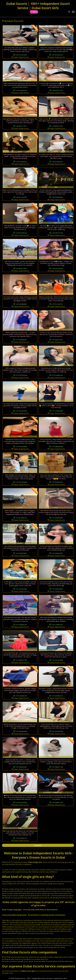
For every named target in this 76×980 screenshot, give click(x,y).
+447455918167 (57, 55)
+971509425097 (21, 553)
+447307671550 (57, 90)
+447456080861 (57, 197)
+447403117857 (21, 126)
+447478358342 (21, 233)
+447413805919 (21, 90)
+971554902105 (57, 375)
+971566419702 (57, 340)
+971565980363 (21, 340)
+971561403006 (21, 411)
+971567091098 (21, 375)
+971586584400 (57, 411)
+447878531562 (57, 126)
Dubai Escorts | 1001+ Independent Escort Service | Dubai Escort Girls (38, 6)
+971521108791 (57, 304)
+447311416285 (21, 55)
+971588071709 (21, 660)
